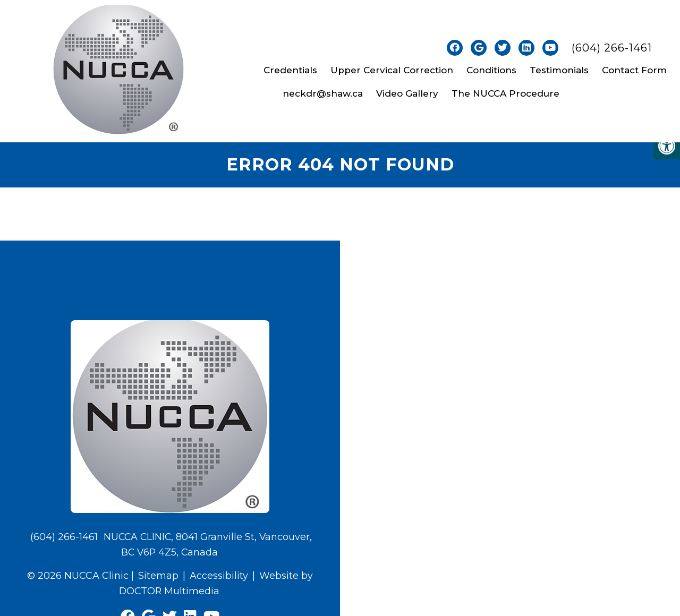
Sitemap (158, 576)
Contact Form (634, 70)
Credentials (290, 70)
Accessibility (219, 576)
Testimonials (559, 70)
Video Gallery (407, 93)
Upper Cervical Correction (392, 70)
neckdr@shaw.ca (323, 93)
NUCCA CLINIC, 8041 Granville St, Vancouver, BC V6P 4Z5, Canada (207, 545)
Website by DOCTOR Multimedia (216, 583)
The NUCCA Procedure (505, 93)
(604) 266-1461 (612, 48)
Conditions (491, 70)
